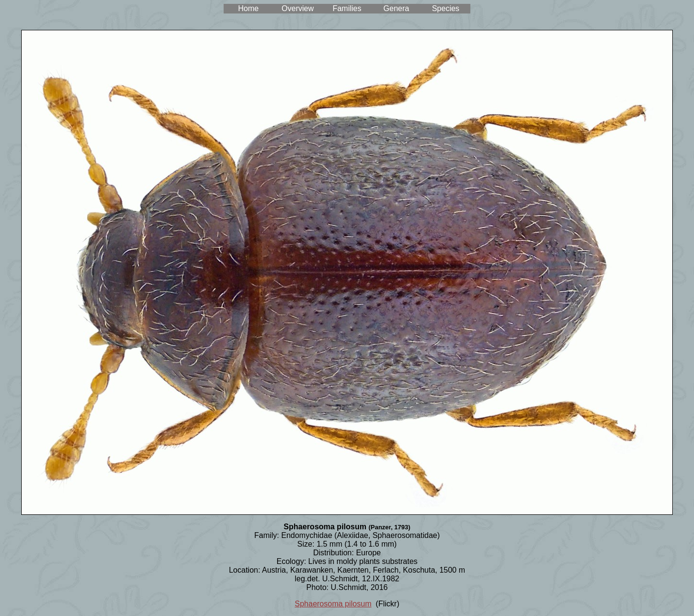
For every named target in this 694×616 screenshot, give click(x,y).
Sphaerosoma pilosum (333, 604)
